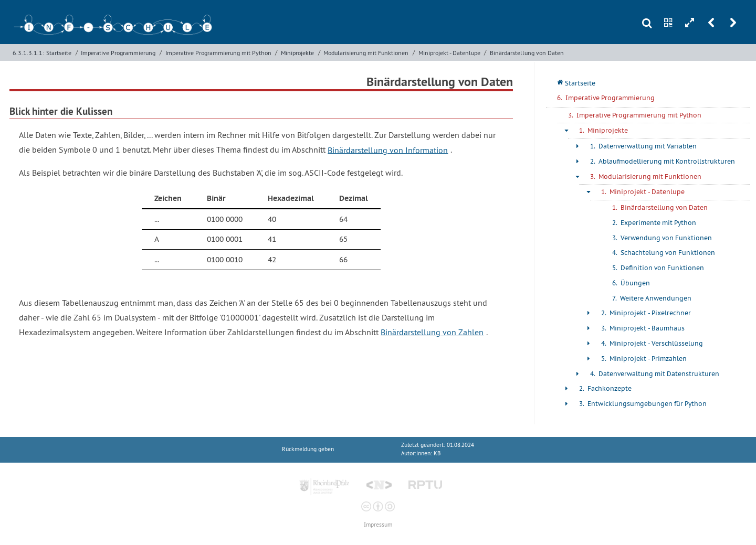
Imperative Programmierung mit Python (218, 53)
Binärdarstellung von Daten (527, 53)
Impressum (378, 525)
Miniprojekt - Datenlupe (449, 53)
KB (437, 453)
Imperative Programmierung (118, 53)
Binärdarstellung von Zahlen (432, 332)
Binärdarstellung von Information (388, 149)
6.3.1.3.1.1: (28, 53)
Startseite (59, 53)
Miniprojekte (297, 53)
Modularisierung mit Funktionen (366, 53)
